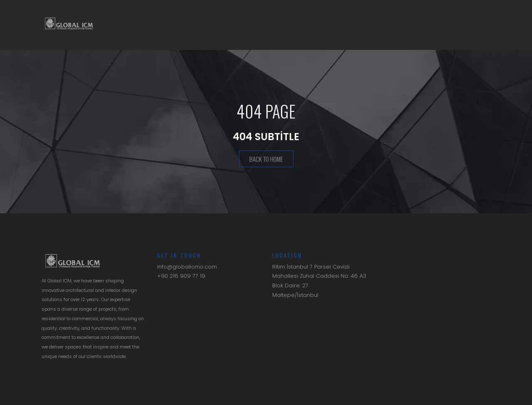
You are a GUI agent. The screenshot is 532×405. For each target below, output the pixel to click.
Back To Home (266, 160)
